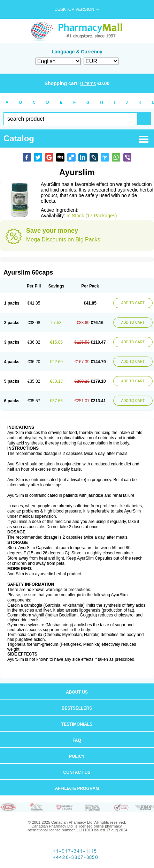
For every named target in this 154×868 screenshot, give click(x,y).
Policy (77, 756)
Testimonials (77, 724)
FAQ (77, 740)
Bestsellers (77, 708)
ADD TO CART (133, 303)
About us (77, 692)
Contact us (77, 772)
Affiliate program (77, 788)
